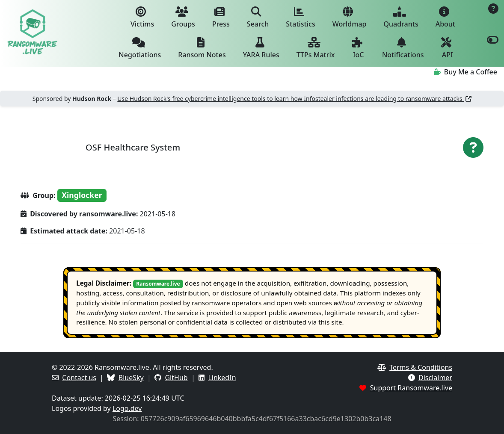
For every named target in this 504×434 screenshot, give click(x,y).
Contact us (79, 378)
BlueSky (131, 378)
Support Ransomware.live (411, 388)
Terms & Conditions (421, 367)
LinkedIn (222, 378)
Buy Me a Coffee (465, 72)
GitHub (176, 378)
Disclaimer (435, 378)
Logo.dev (127, 408)
